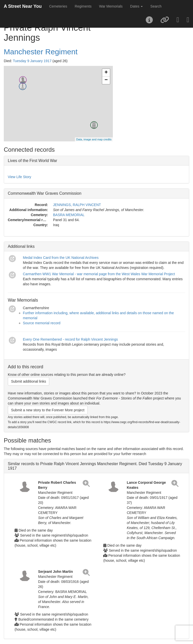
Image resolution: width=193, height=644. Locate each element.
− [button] (106, 80)
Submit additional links (29, 381)
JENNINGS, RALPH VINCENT (77, 205)
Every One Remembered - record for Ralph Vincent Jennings (70, 339)
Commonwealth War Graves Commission (45, 193)
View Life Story (19, 177)
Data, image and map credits (94, 139)
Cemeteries (58, 6)
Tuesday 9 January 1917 (32, 61)
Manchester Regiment (41, 52)
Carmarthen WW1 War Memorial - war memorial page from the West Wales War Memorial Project (99, 274)
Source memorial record (42, 323)
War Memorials (111, 6)
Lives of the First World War (33, 161)
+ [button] (106, 73)
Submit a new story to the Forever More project (48, 410)
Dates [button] (136, 6)
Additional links (21, 246)
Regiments (83, 6)
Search (156, 6)
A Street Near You (23, 6)
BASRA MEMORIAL (69, 215)
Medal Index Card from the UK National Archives (61, 258)
